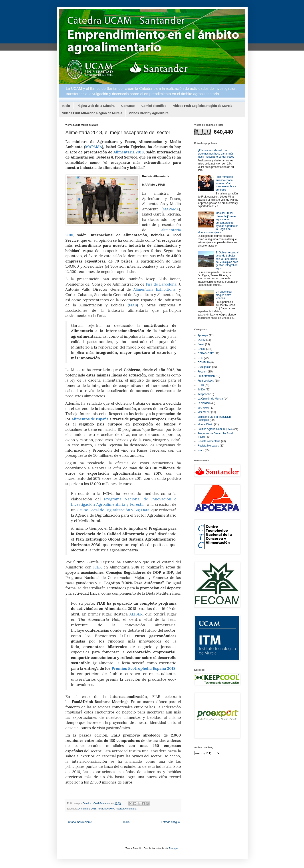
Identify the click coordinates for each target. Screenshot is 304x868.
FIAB (133, 305)
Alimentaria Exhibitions (154, 289)
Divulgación (205, 367)
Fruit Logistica (206, 381)
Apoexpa (203, 335)
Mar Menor (204, 412)
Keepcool (203, 394)
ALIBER (136, 614)
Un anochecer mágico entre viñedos (224, 295)
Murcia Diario (206, 424)
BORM (202, 340)
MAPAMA (93, 147)
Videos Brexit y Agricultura (149, 113)
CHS (200, 358)
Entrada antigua (170, 822)
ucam (201, 450)
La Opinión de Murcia (210, 399)
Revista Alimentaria (126, 809)
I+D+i (201, 385)
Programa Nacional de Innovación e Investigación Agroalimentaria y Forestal (124, 502)
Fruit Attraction (206, 376)
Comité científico (154, 106)
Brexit (201, 344)
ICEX (98, 567)
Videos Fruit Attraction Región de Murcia (92, 113)
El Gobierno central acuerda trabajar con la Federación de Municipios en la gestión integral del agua (227, 261)
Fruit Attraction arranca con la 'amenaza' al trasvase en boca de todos (226, 183)
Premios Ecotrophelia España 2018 (144, 668)
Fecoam (202, 372)
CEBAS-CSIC (206, 353)
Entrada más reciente (79, 822)
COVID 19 (204, 362)
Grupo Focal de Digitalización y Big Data (113, 510)
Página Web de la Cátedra (96, 106)
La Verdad (204, 403)
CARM (202, 349)
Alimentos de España (90, 419)
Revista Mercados (208, 446)
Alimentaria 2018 (129, 152)
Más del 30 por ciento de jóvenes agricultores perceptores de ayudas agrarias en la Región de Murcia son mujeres (218, 223)
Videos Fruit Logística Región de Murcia (203, 106)
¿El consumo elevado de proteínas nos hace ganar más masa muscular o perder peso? (216, 154)
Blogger (173, 848)
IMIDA (201, 390)
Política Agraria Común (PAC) (215, 429)
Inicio (66, 106)
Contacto (128, 106)
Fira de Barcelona (161, 284)
